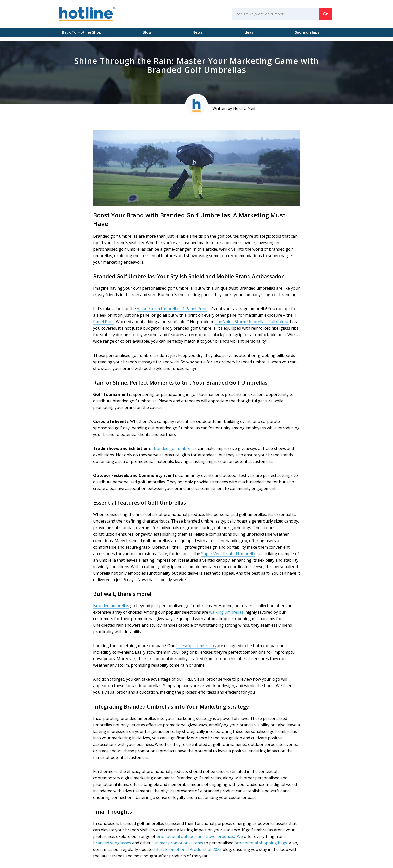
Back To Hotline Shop (80, 32)
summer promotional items (177, 843)
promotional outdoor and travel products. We (200, 836)
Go (326, 14)
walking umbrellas (226, 612)
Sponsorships (307, 32)
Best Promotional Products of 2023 (189, 849)
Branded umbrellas (111, 606)
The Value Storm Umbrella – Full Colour (252, 322)
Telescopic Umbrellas (196, 646)
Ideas (249, 32)
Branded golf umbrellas (175, 448)
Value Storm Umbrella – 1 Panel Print (172, 309)
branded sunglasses (112, 843)
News (198, 32)
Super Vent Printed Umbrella (228, 554)
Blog (147, 32)
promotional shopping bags (261, 843)
